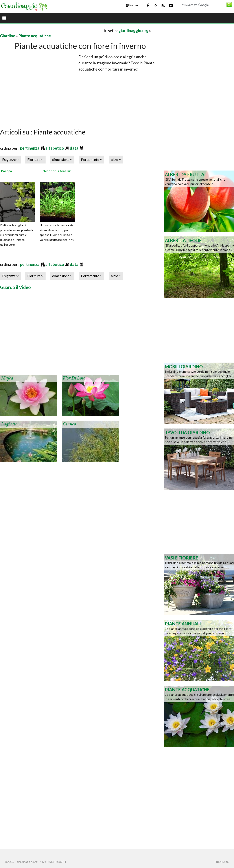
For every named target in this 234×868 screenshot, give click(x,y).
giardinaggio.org (134, 31)
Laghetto (9, 424)
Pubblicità (221, 862)
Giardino (8, 36)
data (74, 148)
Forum (132, 5)
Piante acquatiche (35, 36)
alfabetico (55, 148)
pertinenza (30, 148)
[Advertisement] (52, 30)
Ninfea (7, 378)
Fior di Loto (74, 378)
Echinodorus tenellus (56, 171)
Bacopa (6, 171)
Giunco (69, 424)
